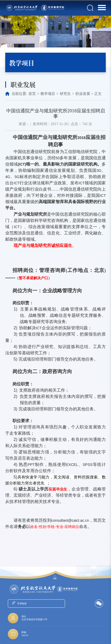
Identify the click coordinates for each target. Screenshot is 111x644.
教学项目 (48, 94)
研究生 (65, 94)
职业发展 (83, 94)
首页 (32, 94)
